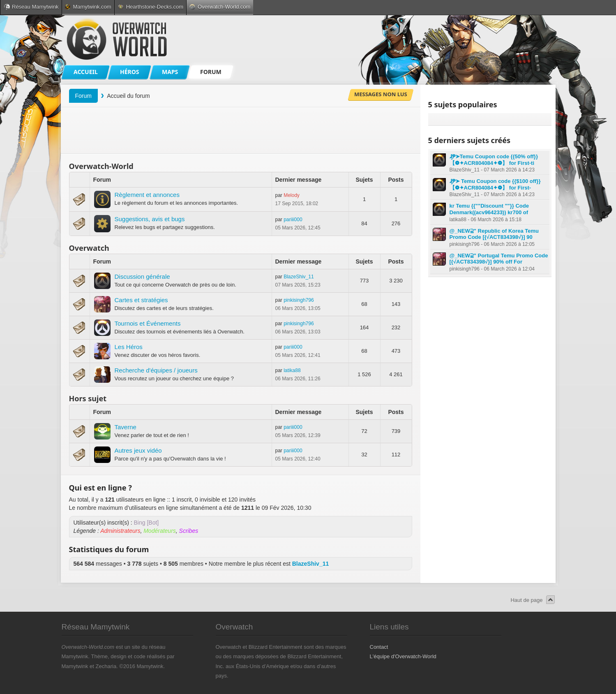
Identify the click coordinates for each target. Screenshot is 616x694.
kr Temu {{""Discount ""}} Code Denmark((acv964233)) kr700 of (489, 209)
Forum (83, 96)
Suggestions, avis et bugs (150, 219)
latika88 (292, 370)
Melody (292, 195)
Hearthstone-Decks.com (150, 7)
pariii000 (293, 220)
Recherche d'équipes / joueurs (156, 370)
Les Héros (129, 347)
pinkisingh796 (299, 300)
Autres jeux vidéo (138, 450)
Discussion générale (142, 276)
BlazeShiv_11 (299, 277)
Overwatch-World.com (220, 7)
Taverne (126, 427)
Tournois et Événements (148, 323)
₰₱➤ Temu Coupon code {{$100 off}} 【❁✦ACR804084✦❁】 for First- (495, 184)
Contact (379, 647)
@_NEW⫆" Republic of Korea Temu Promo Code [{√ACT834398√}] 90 (494, 234)
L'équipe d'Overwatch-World (403, 656)
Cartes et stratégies (141, 300)
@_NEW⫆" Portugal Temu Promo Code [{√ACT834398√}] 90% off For (499, 259)
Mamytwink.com (88, 7)
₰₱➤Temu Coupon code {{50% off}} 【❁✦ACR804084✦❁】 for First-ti (494, 160)
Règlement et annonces (147, 195)
